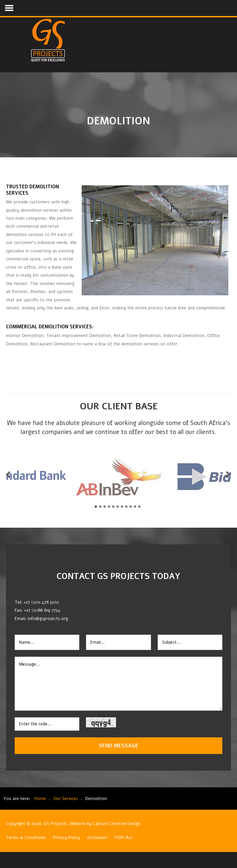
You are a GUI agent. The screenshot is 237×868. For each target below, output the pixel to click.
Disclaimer (97, 838)
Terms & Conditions (26, 838)
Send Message (118, 745)
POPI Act (124, 838)
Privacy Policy (66, 838)
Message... (118, 684)
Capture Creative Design (116, 824)
